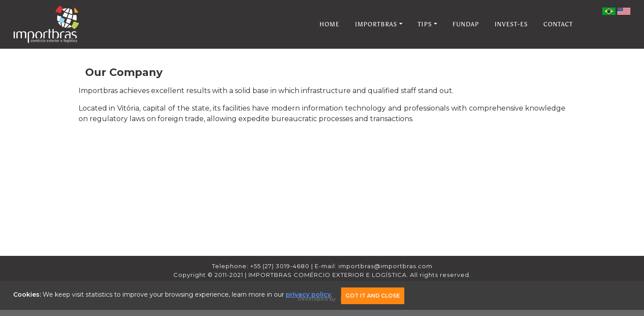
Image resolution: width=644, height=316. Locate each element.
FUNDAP (466, 24)
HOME (330, 24)
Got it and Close (373, 296)
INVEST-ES (511, 24)
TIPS (425, 24)
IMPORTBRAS (376, 24)
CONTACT (558, 24)
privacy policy (308, 294)
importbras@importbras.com (385, 266)
